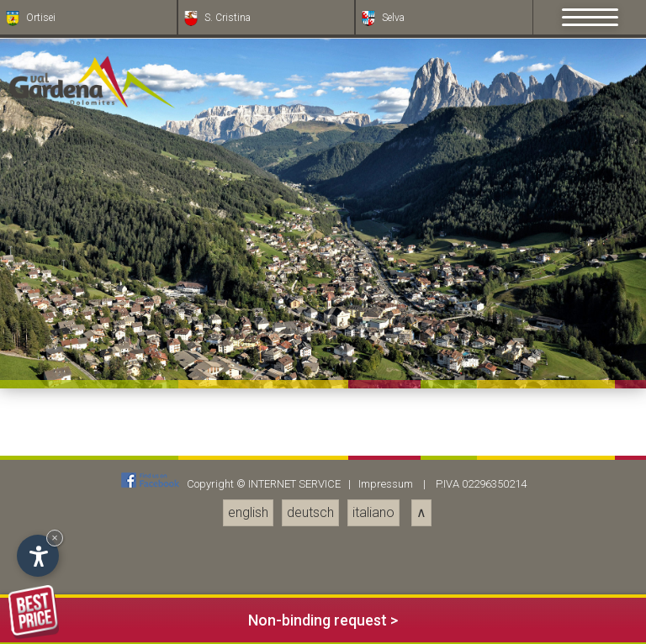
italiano (373, 512)
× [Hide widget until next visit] (55, 538)
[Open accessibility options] (38, 556)
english (248, 512)
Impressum (386, 484)
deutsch (310, 512)
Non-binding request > (203, 618)
